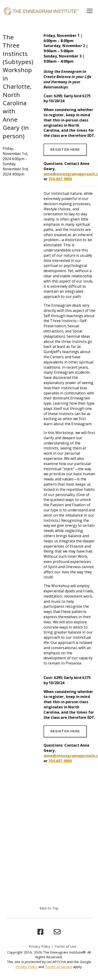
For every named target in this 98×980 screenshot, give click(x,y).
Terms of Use (65, 946)
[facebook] (40, 932)
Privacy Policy (40, 946)
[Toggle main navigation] (90, 11)
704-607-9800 (60, 179)
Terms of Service (59, 967)
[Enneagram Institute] (41, 11)
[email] (57, 932)
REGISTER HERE (65, 150)
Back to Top (49, 908)
